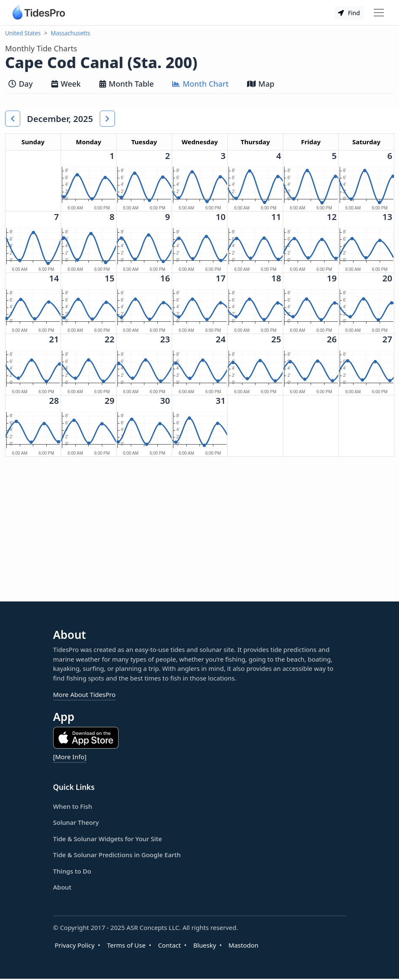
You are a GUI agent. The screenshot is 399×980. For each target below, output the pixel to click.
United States (23, 33)
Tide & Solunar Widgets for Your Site (108, 839)
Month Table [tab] (127, 84)
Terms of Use (126, 945)
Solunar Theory (76, 822)
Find (349, 13)
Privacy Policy (75, 945)
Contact (169, 945)
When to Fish (73, 806)
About (62, 887)
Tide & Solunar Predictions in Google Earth (117, 855)
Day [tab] (21, 84)
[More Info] (70, 757)
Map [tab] (261, 84)
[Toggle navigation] (379, 13)
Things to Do (72, 871)
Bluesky (205, 945)
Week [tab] (66, 84)
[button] (13, 119)
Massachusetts (71, 33)
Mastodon (243, 945)
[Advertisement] (145, 536)
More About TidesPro (84, 694)
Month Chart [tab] (200, 84)
